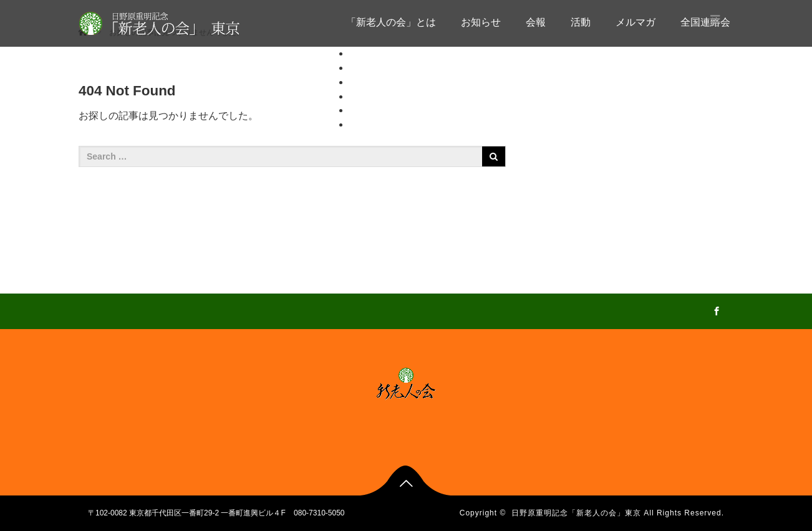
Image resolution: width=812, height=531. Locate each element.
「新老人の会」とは (391, 22)
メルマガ (636, 22)
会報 (536, 22)
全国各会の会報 (409, 139)
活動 (581, 22)
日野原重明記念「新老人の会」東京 (576, 513)
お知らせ (481, 22)
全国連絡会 (374, 124)
